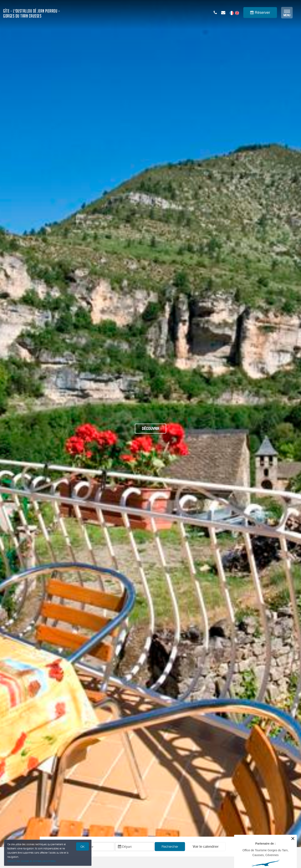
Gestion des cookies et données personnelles (32, 861)
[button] (206, 847)
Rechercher (170, 847)
